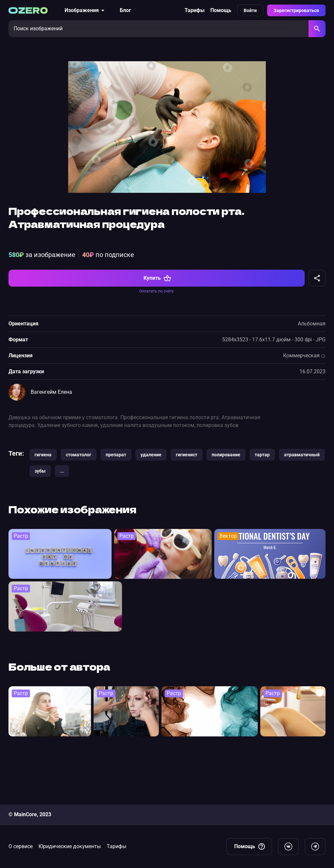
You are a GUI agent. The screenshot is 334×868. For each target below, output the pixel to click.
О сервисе (21, 846)
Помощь (221, 10)
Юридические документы (70, 846)
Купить (157, 331)
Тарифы (195, 10)
